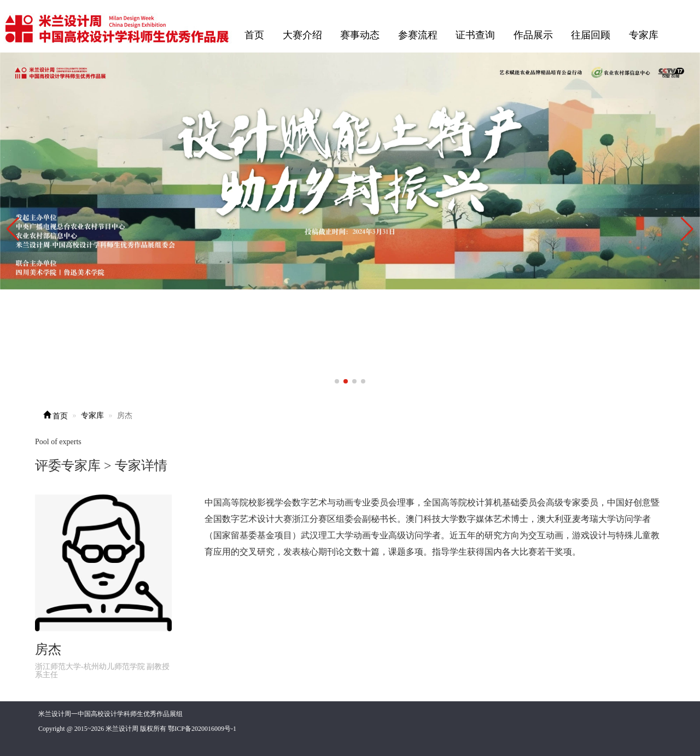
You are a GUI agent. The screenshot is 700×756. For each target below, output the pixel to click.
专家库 (644, 35)
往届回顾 (591, 35)
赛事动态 (360, 35)
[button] (687, 229)
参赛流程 (418, 35)
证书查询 (475, 35)
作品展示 (533, 35)
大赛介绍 (302, 35)
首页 (254, 35)
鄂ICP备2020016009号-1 (202, 729)
